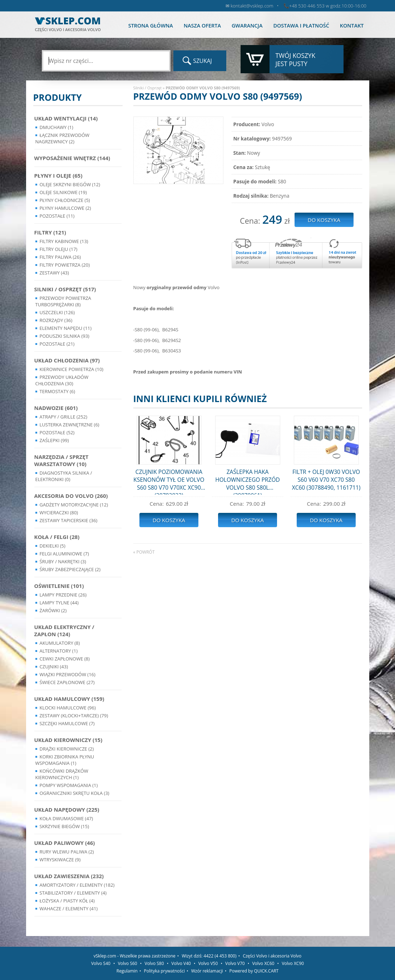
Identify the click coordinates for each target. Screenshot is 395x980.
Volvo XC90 (293, 963)
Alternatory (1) (59, 651)
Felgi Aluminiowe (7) (64, 554)
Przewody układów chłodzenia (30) (62, 380)
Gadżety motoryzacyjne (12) (74, 505)
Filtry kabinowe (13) (64, 241)
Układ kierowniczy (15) (68, 740)
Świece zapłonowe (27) (67, 682)
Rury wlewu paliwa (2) (67, 852)
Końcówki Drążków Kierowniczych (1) (62, 774)
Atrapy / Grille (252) (63, 417)
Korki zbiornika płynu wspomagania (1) (65, 760)
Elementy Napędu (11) (66, 328)
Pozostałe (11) (57, 216)
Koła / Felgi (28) (57, 537)
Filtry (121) (50, 232)
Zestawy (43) (54, 273)
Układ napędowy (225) (67, 810)
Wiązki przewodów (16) (68, 674)
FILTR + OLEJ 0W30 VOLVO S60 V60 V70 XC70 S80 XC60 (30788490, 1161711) (326, 480)
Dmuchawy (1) (56, 127)
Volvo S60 (128, 963)
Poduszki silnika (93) (65, 336)
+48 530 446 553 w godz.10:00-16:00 (328, 6)
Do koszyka (169, 520)
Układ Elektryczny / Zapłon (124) (64, 630)
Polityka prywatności (164, 971)
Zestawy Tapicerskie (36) (69, 520)
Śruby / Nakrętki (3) (63, 561)
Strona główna (151, 26)
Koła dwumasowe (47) (66, 818)
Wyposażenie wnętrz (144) (72, 158)
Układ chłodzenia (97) (67, 360)
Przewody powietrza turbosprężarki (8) (63, 301)
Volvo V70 (235, 963)
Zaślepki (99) (54, 440)
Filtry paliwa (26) (60, 257)
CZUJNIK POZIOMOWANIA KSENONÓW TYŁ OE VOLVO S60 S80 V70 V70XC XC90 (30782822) (169, 481)
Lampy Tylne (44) (59, 603)
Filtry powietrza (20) (65, 265)
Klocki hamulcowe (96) (68, 708)
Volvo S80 (154, 963)
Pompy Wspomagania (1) (69, 785)
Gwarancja (247, 26)
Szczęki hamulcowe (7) (67, 723)
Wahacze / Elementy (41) (69, 909)
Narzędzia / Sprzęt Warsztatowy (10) (61, 460)
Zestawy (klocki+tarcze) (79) (74, 716)
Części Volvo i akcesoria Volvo (272, 956)
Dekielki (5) (53, 546)
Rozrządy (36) (56, 320)
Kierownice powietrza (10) (72, 369)
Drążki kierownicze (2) (67, 749)
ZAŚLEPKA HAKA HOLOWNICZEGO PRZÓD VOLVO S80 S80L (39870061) (248, 481)
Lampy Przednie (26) (63, 595)
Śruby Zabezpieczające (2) (70, 569)
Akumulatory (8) (60, 643)
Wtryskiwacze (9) (60, 860)
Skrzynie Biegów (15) (65, 826)
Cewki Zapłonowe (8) (65, 659)
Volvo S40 (101, 963)
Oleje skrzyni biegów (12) (70, 184)
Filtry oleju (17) (59, 249)
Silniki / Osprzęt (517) (65, 289)
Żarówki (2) (53, 610)
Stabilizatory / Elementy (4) (73, 893)
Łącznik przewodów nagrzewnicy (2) (63, 138)
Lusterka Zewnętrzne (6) (70, 425)
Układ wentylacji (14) (66, 118)
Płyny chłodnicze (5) (65, 200)
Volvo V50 (208, 963)
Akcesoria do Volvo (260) (71, 496)
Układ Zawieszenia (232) (69, 876)
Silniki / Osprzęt (148, 88)
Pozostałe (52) (57, 432)
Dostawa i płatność (301, 26)
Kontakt (352, 26)
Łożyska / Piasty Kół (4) (67, 901)
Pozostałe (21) (57, 344)
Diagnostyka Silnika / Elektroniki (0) (64, 476)
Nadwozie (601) (56, 408)
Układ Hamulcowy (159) (69, 699)
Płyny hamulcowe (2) (65, 208)
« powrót (144, 552)
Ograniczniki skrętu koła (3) (75, 793)
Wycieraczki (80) (59, 513)
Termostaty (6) (58, 391)
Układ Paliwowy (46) (65, 843)
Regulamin (127, 971)
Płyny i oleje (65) (58, 175)
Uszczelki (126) (57, 312)
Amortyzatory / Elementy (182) (77, 885)
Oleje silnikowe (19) (63, 192)
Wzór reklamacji (207, 971)
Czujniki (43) (54, 667)
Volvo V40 (181, 963)
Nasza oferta (202, 26)
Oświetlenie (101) (59, 586)
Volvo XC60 (263, 963)
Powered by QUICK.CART (254, 971)
